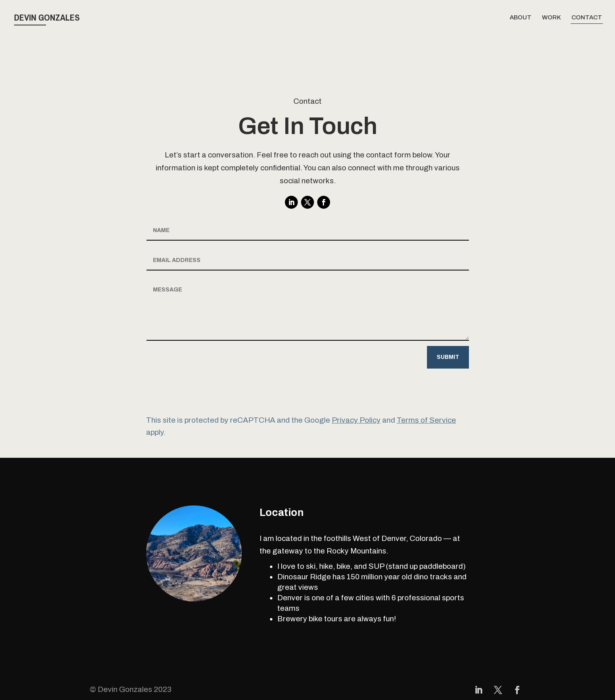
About (521, 18)
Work (551, 18)
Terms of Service (426, 420)
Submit (448, 357)
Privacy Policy (356, 420)
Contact (587, 18)
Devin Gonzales (47, 18)
